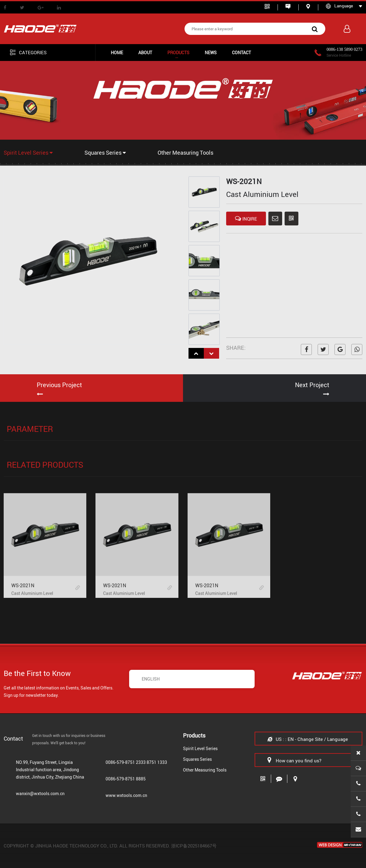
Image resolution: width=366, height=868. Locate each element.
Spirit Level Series (28, 153)
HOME (117, 53)
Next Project (312, 385)
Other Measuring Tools (185, 153)
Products (178, 53)
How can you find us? (294, 760)
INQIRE (246, 219)
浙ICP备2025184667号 (194, 846)
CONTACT (241, 53)
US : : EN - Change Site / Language (308, 739)
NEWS (211, 53)
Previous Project (59, 385)
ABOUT (145, 53)
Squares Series (105, 153)
